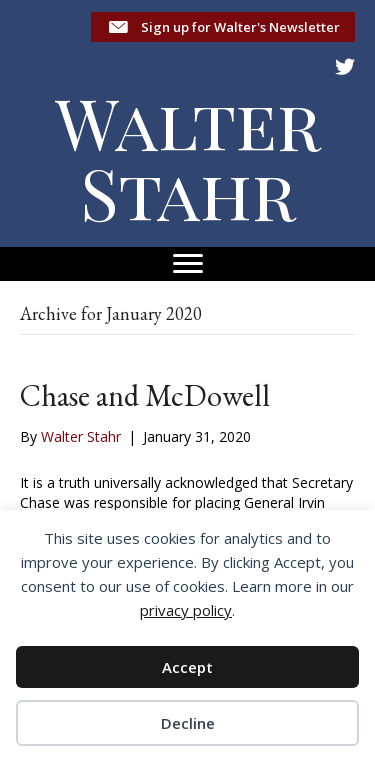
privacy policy (186, 610)
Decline (188, 723)
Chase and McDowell (145, 395)
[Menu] (188, 264)
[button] (223, 27)
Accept (187, 667)
